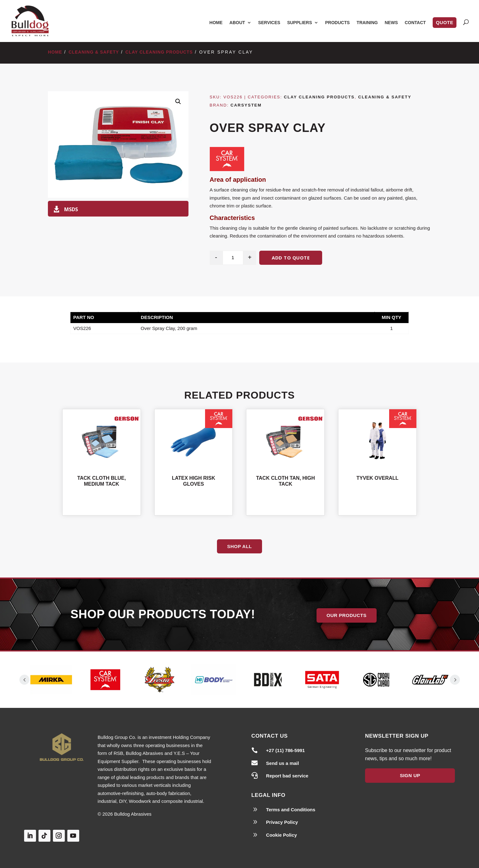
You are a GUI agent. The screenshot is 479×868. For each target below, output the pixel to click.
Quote (445, 22)
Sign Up (410, 775)
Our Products (347, 615)
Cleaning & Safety (94, 52)
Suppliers (299, 23)
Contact (415, 23)
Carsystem (246, 105)
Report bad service (287, 776)
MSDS (71, 209)
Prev (24, 680)
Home (216, 23)
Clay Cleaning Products (159, 52)
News (391, 23)
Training (367, 23)
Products (338, 23)
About (237, 23)
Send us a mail (283, 763)
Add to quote (291, 258)
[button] (178, 102)
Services (269, 23)
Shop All (239, 546)
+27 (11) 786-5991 (286, 750)
